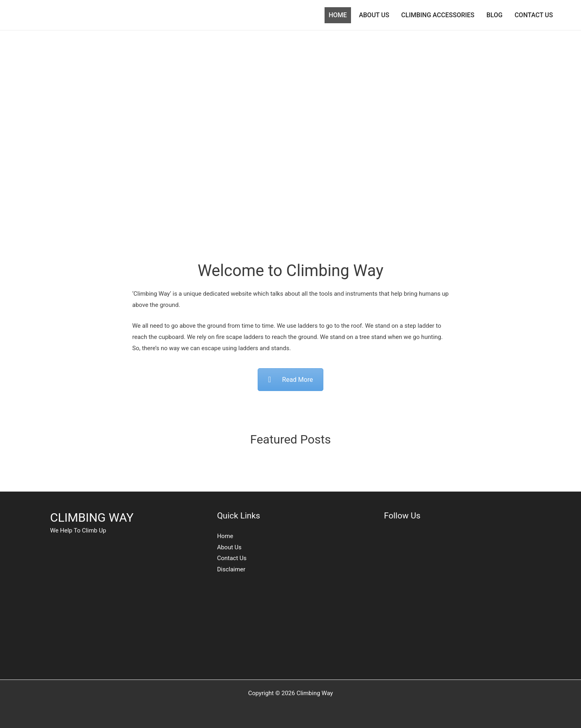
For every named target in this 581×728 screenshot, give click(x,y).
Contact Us (232, 558)
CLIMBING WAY (92, 517)
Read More (290, 380)
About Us (229, 547)
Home (225, 536)
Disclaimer (231, 569)
